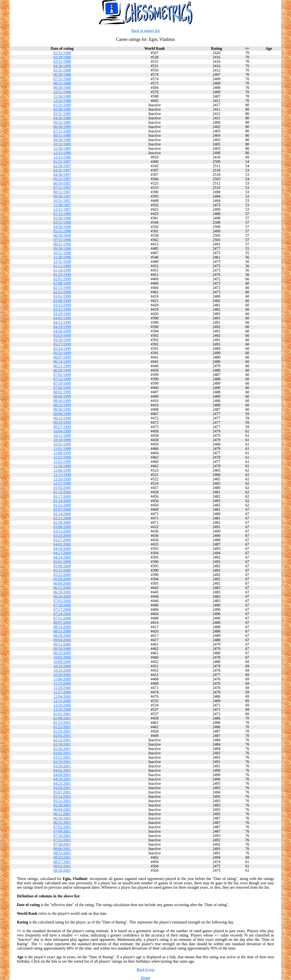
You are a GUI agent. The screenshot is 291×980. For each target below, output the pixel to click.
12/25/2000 (62, 710)
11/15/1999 (62, 457)
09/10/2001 (62, 870)
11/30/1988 (62, 96)
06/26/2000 (62, 596)
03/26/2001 (62, 766)
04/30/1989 (62, 118)
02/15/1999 (62, 288)
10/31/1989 (62, 144)
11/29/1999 (62, 466)
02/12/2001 (62, 740)
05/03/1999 (62, 335)
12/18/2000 (62, 705)
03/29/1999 (62, 314)
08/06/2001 (62, 849)
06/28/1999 (62, 370)
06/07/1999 (62, 357)
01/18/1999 (62, 270)
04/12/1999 (62, 322)
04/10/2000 (62, 549)
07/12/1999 (62, 379)
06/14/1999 (62, 362)
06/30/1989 (62, 127)
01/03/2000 (62, 488)
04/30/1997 (62, 175)
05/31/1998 (62, 231)
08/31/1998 (62, 244)
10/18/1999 (62, 440)
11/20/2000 (62, 688)
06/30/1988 (62, 75)
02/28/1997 (62, 166)
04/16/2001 (62, 779)
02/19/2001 (62, 744)
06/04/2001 (62, 810)
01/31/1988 (62, 53)
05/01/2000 (62, 562)
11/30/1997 (62, 205)
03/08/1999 (62, 301)
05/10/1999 (62, 340)
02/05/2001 (62, 736)
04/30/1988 (62, 66)
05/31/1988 (62, 70)
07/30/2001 (62, 844)
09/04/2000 (62, 640)
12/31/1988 (62, 101)
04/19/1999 (62, 327)
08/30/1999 (62, 409)
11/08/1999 (62, 453)
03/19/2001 (62, 762)
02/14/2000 (62, 514)
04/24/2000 (62, 557)
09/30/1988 (62, 88)
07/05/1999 (62, 375)
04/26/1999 (62, 331)
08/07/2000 (62, 623)
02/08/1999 (62, 283)
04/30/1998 (62, 227)
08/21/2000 (62, 631)
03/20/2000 (62, 536)
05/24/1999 (62, 349)
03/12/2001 (62, 757)
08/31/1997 (62, 192)
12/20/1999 (62, 479)
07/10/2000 (62, 605)
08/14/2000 (62, 627)
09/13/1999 (62, 418)
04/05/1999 (62, 318)
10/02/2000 (62, 657)
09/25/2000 (62, 653)
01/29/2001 (62, 731)
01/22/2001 (62, 727)
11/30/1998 (62, 257)
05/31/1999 (62, 353)
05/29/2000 (62, 579)
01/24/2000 (62, 501)
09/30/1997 (62, 196)
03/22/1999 (62, 309)
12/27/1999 (62, 483)
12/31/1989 (62, 153)
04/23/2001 (62, 783)
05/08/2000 (62, 566)
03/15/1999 (62, 305)
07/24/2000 (62, 614)
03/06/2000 (62, 527)
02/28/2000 (62, 522)
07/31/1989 (62, 131)
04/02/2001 (62, 770)
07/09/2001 (62, 831)
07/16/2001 (62, 836)
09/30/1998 (62, 249)
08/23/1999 (62, 405)
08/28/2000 (62, 636)
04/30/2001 (62, 788)
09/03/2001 (62, 866)
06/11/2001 (62, 814)
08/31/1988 (62, 83)
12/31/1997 (62, 209)
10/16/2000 (62, 666)
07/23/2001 (62, 840)
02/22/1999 (62, 292)
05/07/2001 (62, 792)
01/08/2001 (62, 718)
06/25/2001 (62, 823)
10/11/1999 (62, 436)
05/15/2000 (62, 570)
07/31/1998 (62, 240)
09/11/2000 (62, 644)
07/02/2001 (62, 827)
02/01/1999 (62, 279)
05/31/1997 (62, 179)
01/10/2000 (62, 492)
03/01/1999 (62, 296)
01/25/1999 (62, 275)
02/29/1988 (62, 57)
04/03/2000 (62, 544)
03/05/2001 (62, 753)
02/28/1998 (62, 218)
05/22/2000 (62, 575)
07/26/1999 (62, 388)
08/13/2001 (62, 853)
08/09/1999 (62, 396)
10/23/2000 (62, 670)
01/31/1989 (62, 105)
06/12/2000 (62, 588)
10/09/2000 (62, 662)
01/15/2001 (62, 723)
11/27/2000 (62, 692)
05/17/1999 (62, 344)
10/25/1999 (62, 444)
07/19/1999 (62, 383)
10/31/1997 (62, 201)
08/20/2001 (62, 857)
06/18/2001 (62, 818)
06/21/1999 (62, 366)
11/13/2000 (62, 683)
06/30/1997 (62, 183)
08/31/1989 (62, 135)
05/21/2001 (62, 801)
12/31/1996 (62, 157)
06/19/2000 (62, 592)
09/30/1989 (62, 140)
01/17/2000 (62, 496)
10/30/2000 (62, 675)
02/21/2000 (62, 518)
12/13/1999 (62, 475)
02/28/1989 (62, 109)
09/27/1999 (62, 427)
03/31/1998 (62, 222)
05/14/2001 (62, 796)
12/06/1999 (62, 470)
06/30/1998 (62, 235)
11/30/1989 (62, 148)
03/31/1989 (62, 114)
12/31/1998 (62, 262)
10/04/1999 (62, 431)
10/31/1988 (62, 92)
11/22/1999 (62, 462)
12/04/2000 (62, 696)
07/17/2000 (62, 609)
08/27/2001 (62, 862)
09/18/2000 (62, 649)
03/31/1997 (62, 170)
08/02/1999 (62, 392)
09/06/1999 (62, 414)
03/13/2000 (62, 531)
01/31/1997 (62, 162)
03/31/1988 (62, 61)
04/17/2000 (62, 553)
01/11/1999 (62, 266)
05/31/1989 (62, 122)
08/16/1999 (62, 401)
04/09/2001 (62, 775)
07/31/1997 (62, 188)
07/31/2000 (62, 618)
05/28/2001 (62, 805)
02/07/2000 (62, 509)
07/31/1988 (62, 79)
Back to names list (145, 31)
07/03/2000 (62, 601)
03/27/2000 (62, 540)
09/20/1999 (62, 422)
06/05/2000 (62, 583)
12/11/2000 (62, 701)
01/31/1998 (62, 214)
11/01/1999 (62, 449)
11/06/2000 (62, 679)
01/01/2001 (62, 714)
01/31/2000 (62, 505)
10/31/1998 (62, 253)
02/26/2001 (62, 749)
